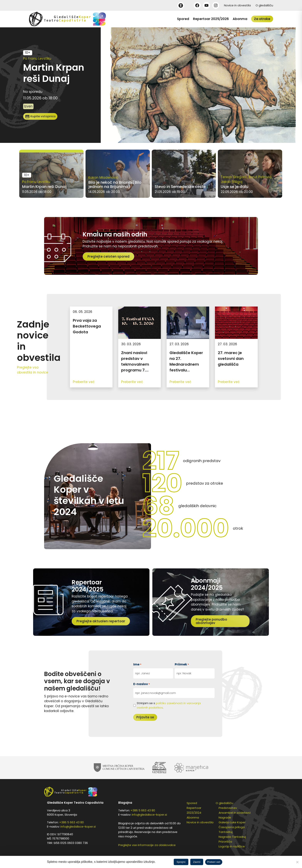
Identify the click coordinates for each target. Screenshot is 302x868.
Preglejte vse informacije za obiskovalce (147, 845)
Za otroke (262, 19)
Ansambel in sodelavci (235, 813)
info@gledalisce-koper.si (78, 827)
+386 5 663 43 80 (72, 822)
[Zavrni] (297, 862)
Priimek (182, 664)
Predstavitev (228, 808)
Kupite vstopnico (40, 116)
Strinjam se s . (169, 705)
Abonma (240, 19)
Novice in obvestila (237, 5)
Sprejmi (181, 862)
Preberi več (214, 862)
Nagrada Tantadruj (232, 837)
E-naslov (142, 684)
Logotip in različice (232, 846)
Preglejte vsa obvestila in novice (33, 370)
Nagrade (225, 817)
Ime (137, 664)
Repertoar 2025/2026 (211, 19)
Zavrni (197, 862)
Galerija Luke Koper (232, 822)
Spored (183, 19)
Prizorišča (225, 842)
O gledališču (264, 5)
